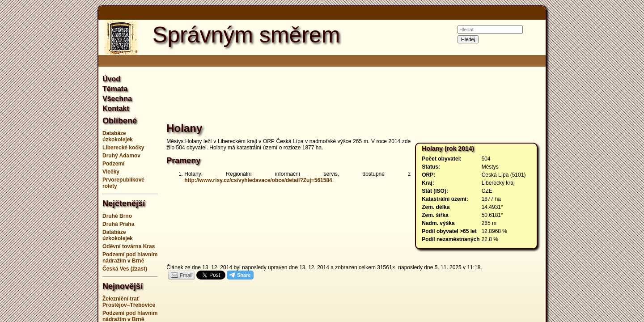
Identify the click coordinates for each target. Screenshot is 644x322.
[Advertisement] (54, 161)
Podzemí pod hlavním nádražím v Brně (130, 258)
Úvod (111, 79)
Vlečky (111, 172)
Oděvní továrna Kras (129, 246)
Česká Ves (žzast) (125, 269)
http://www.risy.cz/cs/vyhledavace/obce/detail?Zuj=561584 (258, 180)
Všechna (117, 99)
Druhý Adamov (121, 156)
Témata (115, 89)
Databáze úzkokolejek (118, 136)
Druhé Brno (117, 216)
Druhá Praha (118, 224)
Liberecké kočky (123, 148)
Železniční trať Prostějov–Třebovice (129, 302)
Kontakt (116, 108)
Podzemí (113, 164)
